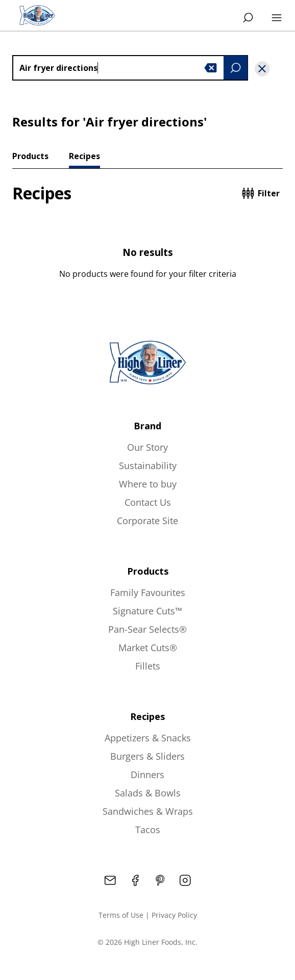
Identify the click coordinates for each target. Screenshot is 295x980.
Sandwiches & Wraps (148, 811)
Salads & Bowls (148, 793)
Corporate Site (147, 521)
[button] (211, 68)
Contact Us (148, 502)
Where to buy (148, 484)
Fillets (148, 666)
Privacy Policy (174, 915)
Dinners (147, 775)
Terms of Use (121, 915)
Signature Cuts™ (147, 611)
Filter (261, 193)
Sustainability (148, 466)
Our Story (147, 447)
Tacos (148, 830)
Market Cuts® (148, 648)
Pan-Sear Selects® (147, 629)
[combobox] (130, 68)
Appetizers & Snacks (148, 738)
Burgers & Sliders (147, 756)
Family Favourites (148, 592)
